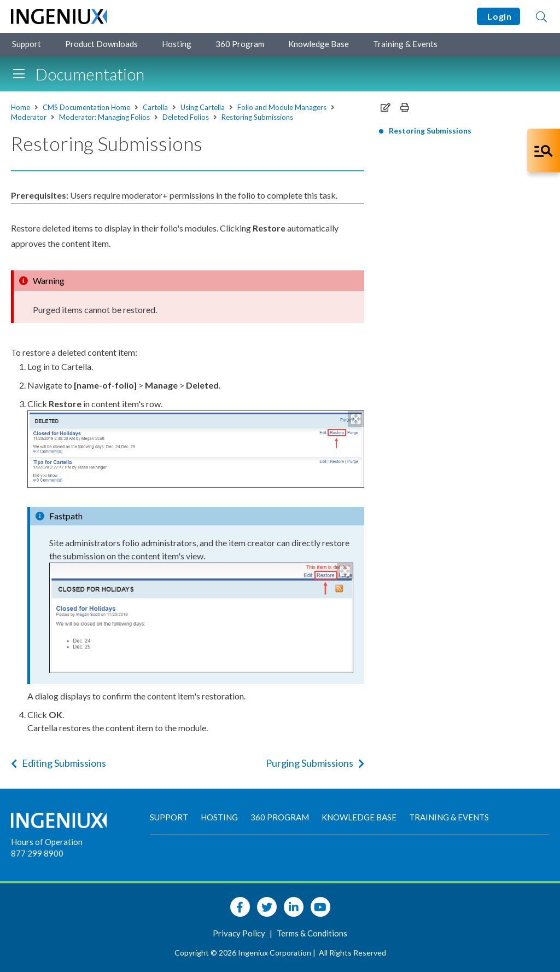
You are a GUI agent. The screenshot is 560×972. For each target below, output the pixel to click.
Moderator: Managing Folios (104, 117)
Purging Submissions (315, 763)
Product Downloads (101, 44)
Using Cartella (203, 107)
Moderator (29, 117)
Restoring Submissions (257, 117)
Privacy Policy (240, 933)
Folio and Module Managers (282, 107)
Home (21, 107)
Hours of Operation (47, 842)
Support (27, 44)
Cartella (155, 107)
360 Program (240, 44)
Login (498, 16)
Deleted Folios (186, 117)
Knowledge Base (319, 44)
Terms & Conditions (312, 933)
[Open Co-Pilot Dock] (544, 151)
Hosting (177, 44)
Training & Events (405, 44)
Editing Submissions (59, 763)
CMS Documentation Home (86, 107)
